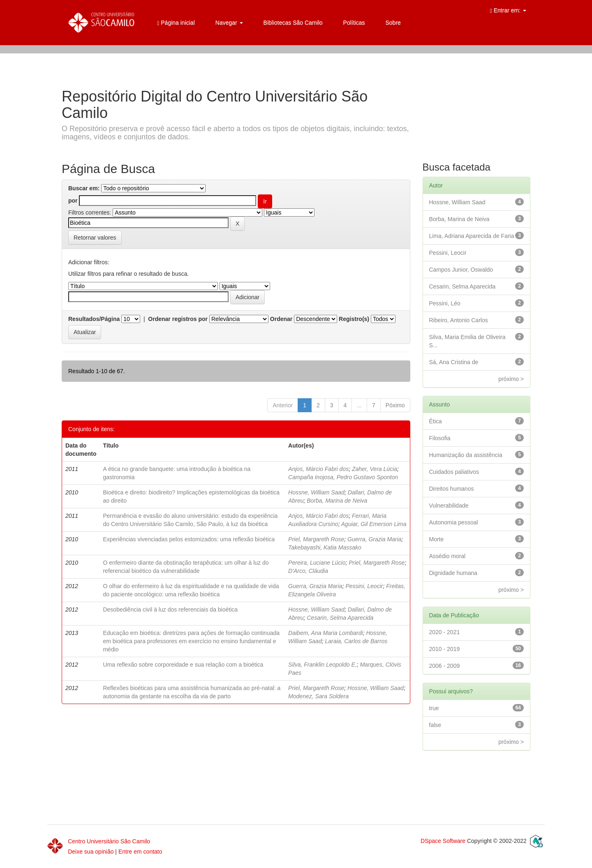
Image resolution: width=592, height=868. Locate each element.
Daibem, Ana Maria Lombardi (326, 633)
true (434, 708)
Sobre (393, 23)
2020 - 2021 (445, 632)
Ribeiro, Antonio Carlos (459, 320)
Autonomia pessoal (454, 522)
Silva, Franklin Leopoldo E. (323, 665)
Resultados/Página (94, 319)
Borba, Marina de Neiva (337, 501)
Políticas (354, 23)
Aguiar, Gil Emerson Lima (374, 524)
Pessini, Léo (445, 303)
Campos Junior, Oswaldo (461, 270)
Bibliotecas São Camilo (293, 23)
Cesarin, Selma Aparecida (340, 618)
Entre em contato (140, 852)
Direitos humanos (452, 489)
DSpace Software (443, 841)
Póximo (395, 405)
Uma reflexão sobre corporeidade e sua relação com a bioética (183, 665)
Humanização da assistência (466, 455)
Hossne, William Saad (316, 492)
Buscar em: (84, 188)
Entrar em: (508, 10)
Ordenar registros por (178, 319)
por (73, 201)
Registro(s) (354, 319)
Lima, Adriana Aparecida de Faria (472, 236)
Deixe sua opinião (91, 852)
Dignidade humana (453, 573)
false (435, 725)
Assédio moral (447, 556)
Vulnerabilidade (449, 506)
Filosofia (440, 438)
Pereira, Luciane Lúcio (317, 563)
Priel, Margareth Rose (316, 539)
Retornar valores (95, 238)
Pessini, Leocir (364, 586)
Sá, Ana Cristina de (454, 362)
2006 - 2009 (445, 666)
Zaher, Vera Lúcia (375, 469)
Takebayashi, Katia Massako (325, 547)
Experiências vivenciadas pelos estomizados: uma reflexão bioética (189, 539)
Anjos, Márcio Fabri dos (318, 469)
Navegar (229, 23)
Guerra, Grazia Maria (374, 539)
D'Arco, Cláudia (308, 571)
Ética (436, 421)
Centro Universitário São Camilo (109, 841)
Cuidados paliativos (454, 472)
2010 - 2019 (445, 649)
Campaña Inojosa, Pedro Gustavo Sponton (343, 477)
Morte (437, 539)
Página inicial (176, 23)
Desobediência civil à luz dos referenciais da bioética (170, 609)
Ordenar (281, 319)
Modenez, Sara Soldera (318, 696)
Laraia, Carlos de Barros (356, 641)
